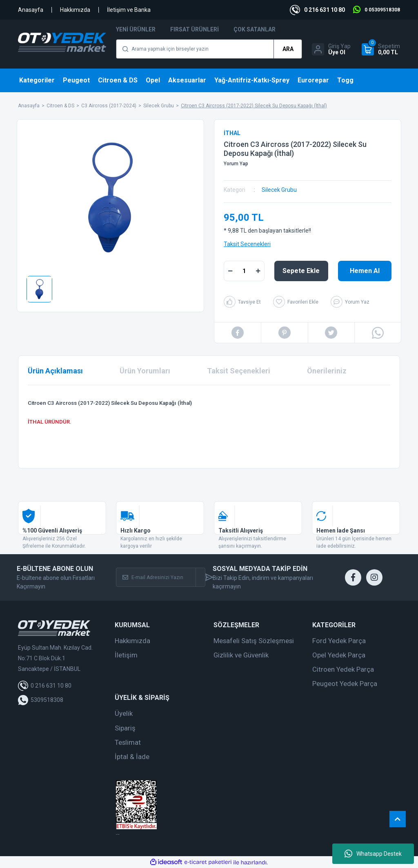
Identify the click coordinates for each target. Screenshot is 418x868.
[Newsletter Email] (156, 577)
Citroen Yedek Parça (343, 669)
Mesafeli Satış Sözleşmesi (254, 641)
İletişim (126, 655)
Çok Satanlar (255, 29)
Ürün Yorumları (145, 371)
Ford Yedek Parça (339, 641)
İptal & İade (132, 757)
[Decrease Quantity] (230, 271)
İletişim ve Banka (129, 10)
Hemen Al (365, 271)
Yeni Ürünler (136, 29)
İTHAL (232, 133)
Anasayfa (31, 10)
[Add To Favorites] (296, 302)
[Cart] (381, 49)
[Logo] (62, 42)
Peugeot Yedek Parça (345, 684)
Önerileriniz (327, 371)
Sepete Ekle (301, 271)
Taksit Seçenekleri (247, 244)
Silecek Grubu (279, 190)
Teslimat (128, 742)
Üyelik (124, 713)
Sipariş (125, 728)
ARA (288, 49)
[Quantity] (244, 271)
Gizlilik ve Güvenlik (241, 655)
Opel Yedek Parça (339, 655)
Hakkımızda (75, 10)
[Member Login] (331, 49)
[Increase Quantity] (258, 271)
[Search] (209, 49)
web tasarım (118, 834)
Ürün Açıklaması (55, 371)
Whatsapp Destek (373, 854)
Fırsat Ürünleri (195, 29)
